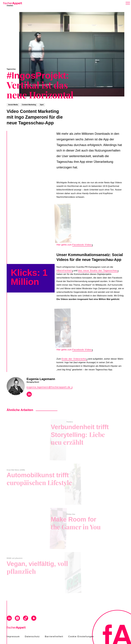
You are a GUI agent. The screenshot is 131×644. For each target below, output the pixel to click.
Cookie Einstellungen (81, 637)
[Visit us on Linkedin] (9, 619)
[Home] (12, 3)
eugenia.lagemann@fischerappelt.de (49, 387)
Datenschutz (32, 637)
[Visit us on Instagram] (17, 619)
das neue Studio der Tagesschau (98, 271)
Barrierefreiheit (54, 637)
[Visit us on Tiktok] (26, 619)
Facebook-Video (82, 245)
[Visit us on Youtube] (34, 619)
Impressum (13, 637)
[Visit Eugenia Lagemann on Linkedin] (29, 395)
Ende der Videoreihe (74, 359)
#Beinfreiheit (65, 271)
